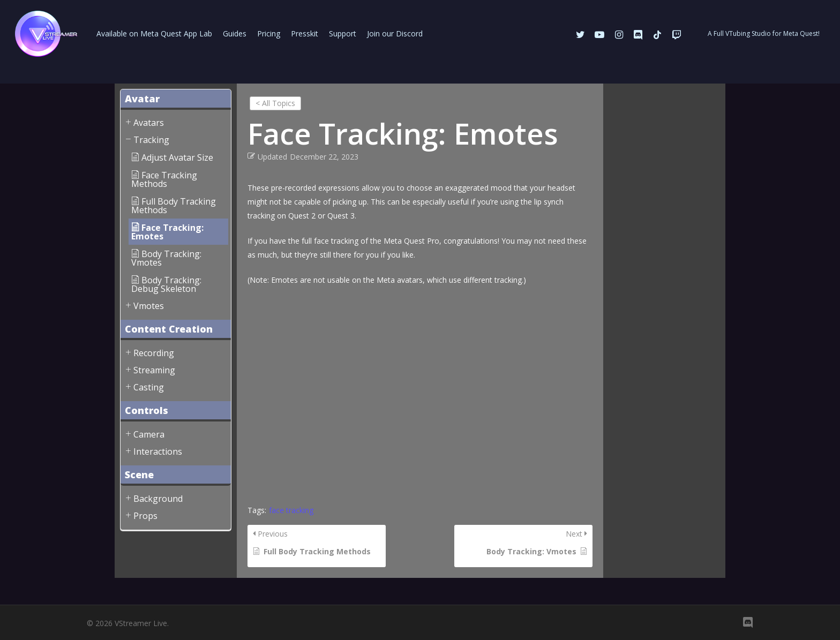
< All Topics (275, 103)
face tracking (291, 510)
